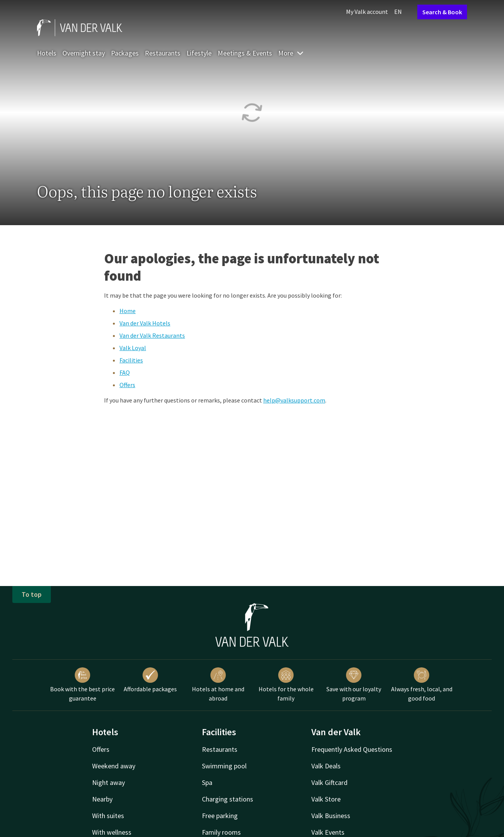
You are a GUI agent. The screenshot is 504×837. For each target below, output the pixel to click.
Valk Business (331, 816)
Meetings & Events (245, 53)
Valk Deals (326, 766)
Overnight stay (84, 53)
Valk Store (326, 799)
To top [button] (32, 594)
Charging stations (228, 799)
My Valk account (367, 12)
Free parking (220, 816)
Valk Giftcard (329, 782)
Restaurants (163, 53)
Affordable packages (150, 680)
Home (128, 311)
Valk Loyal (133, 348)
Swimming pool (224, 766)
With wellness (112, 832)
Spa (207, 782)
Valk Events (328, 832)
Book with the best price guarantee (82, 685)
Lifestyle (199, 53)
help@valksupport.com (294, 400)
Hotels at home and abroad (218, 685)
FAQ (125, 372)
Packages (125, 53)
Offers (127, 385)
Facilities (131, 360)
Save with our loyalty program (354, 685)
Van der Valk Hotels (145, 323)
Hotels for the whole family (286, 685)
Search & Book (442, 12)
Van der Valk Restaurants (152, 335)
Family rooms (221, 832)
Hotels (47, 53)
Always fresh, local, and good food (422, 685)
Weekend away (114, 766)
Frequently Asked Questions (352, 749)
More (291, 53)
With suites (108, 816)
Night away (108, 782)
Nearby (102, 799)
